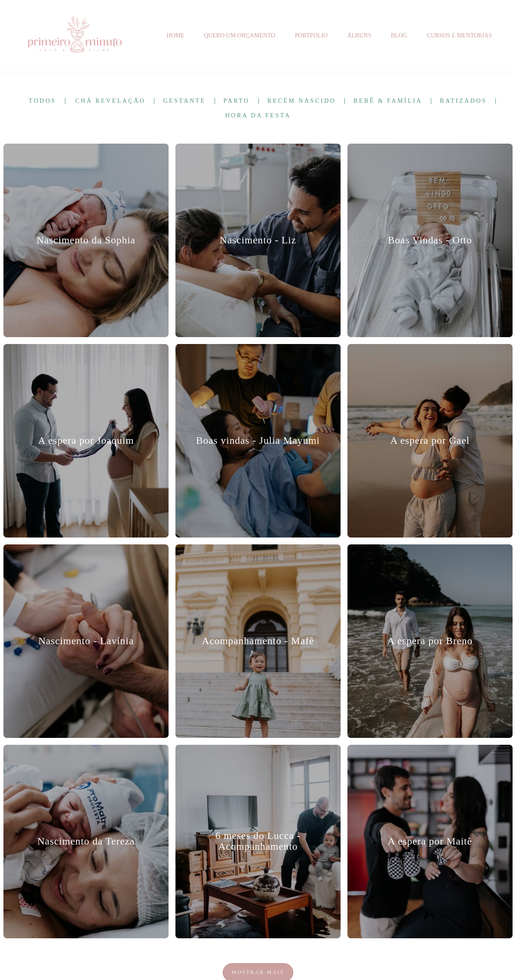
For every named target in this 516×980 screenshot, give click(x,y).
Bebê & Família (388, 101)
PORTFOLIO (311, 35)
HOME (175, 35)
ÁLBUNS (359, 35)
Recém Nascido (302, 101)
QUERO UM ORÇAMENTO (240, 35)
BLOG (399, 35)
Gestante (184, 101)
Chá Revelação (110, 101)
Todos (43, 101)
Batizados (463, 101)
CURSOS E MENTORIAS (459, 35)
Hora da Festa (258, 116)
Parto (237, 101)
